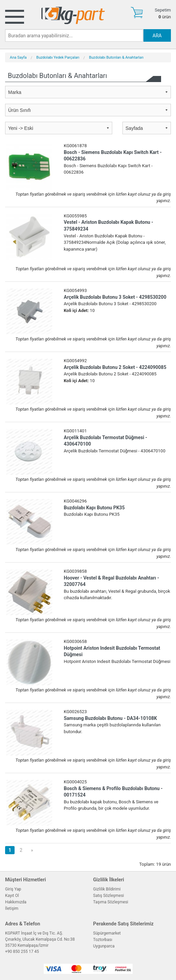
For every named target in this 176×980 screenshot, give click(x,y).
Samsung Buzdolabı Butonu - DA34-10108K (110, 718)
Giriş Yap (13, 889)
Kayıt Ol (12, 896)
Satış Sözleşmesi (109, 896)
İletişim (12, 908)
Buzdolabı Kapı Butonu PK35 (94, 508)
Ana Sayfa (18, 57)
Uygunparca (104, 946)
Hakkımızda (16, 902)
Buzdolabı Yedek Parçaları (58, 57)
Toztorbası (103, 940)
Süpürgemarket (107, 933)
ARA (157, 36)
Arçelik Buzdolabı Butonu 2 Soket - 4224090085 (115, 367)
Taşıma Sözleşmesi (111, 902)
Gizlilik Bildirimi (107, 889)
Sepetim (163, 10)
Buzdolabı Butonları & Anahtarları (116, 57)
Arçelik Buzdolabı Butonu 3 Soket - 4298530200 (115, 297)
